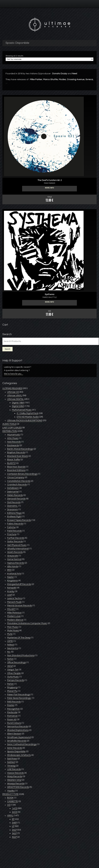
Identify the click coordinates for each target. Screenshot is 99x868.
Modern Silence (15, 620)
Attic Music (13, 438)
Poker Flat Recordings (19, 695)
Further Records (16, 538)
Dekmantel (13, 492)
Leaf (9, 595)
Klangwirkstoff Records (19, 584)
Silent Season (14, 734)
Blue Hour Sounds (16, 467)
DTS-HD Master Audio (28, 417)
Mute (10, 634)
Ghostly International (18, 549)
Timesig (11, 766)
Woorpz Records (16, 784)
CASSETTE (12, 801)
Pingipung (12, 687)
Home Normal (14, 559)
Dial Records (14, 502)
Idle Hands (13, 566)
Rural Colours (14, 723)
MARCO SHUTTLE (50, 297)
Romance (12, 716)
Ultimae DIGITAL (15, 399)
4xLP (14, 837)
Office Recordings (16, 662)
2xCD (15, 812)
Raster (11, 705)
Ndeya (11, 645)
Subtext (11, 762)
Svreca (89, 79)
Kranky (11, 591)
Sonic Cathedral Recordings (22, 744)
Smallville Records (17, 741)
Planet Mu (12, 691)
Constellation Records (19, 481)
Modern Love (14, 616)
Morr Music (13, 627)
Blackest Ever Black (18, 456)
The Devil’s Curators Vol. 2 (50, 180)
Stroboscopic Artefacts (19, 755)
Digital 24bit (18, 406)
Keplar (11, 577)
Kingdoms (12, 581)
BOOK (10, 798)
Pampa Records (16, 680)
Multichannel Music (22, 410)
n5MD (10, 641)
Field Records (14, 531)
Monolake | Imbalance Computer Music (27, 623)
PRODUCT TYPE (10, 794)
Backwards (13, 445)
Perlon (10, 684)
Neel (75, 74)
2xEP (14, 823)
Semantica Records (18, 727)
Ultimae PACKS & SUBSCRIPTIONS (25, 420)
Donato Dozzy (60, 74)
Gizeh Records (15, 552)
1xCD (15, 808)
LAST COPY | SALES (12, 428)
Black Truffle (14, 460)
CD (9, 805)
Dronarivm (12, 510)
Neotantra (13, 648)
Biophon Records (16, 452)
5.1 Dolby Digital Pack (28, 413)
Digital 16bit (18, 403)
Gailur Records (15, 541)
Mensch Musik (14, 602)
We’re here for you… (14, 374)
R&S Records (14, 702)
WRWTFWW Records (18, 787)
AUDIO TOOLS (9, 424)
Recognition (13, 709)
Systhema (49, 294)
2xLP (14, 830)
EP (13, 819)
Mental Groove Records (19, 606)
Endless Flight (14, 517)
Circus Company (16, 477)
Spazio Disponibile (16, 751)
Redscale (12, 712)
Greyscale (13, 556)
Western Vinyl (14, 780)
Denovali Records (16, 499)
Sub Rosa (12, 759)
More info (50, 189)
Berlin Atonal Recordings (20, 449)
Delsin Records (15, 495)
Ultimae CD (13, 392)
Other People (14, 673)
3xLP (14, 833)
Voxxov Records (15, 773)
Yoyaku (11, 791)
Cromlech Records (17, 485)
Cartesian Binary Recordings (22, 474)
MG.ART (11, 609)
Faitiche (11, 527)
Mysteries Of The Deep (19, 638)
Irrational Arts (14, 574)
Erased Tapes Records (19, 520)
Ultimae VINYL (15, 396)
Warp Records (15, 776)
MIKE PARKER (49, 183)
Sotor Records (15, 748)
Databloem (13, 488)
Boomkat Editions (16, 470)
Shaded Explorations (18, 730)
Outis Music (13, 677)
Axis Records (14, 442)
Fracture (12, 534)
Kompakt (12, 588)
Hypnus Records (16, 563)
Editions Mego (14, 513)
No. (9, 652)
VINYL (10, 816)
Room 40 (12, 720)
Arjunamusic (14, 435)
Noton (10, 659)
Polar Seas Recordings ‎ (19, 698)
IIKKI (9, 570)
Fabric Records (15, 524)
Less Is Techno (15, 598)
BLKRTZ (11, 463)
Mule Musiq (13, 630)
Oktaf (10, 666)
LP (13, 826)
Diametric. (12, 506)
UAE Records (14, 769)
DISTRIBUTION (10, 431)
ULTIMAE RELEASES (12, 388)
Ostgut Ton (13, 670)
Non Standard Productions (21, 655)
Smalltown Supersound (19, 737)
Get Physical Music (17, 545)
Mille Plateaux (14, 613)
